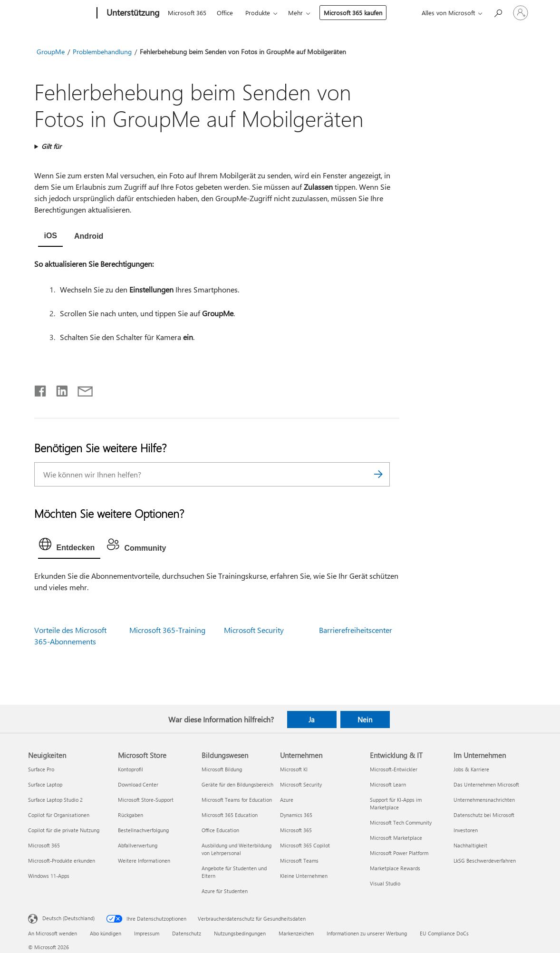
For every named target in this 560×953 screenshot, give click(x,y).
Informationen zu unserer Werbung (367, 933)
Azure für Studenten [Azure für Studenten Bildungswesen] (225, 891)
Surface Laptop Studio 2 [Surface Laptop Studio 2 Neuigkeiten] (55, 800)
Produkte (258, 13)
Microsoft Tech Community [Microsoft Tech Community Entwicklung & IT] (401, 822)
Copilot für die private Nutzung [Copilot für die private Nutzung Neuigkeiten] (64, 830)
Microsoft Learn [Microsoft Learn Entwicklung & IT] (388, 784)
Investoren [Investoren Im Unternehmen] (466, 830)
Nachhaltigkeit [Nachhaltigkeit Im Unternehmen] (470, 845)
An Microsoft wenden (53, 933)
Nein (365, 720)
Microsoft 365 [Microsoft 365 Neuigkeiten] (44, 845)
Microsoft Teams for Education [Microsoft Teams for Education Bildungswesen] (237, 800)
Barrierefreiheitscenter (356, 630)
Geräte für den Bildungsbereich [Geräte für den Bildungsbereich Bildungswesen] (237, 784)
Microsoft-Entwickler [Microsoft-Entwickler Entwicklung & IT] (394, 769)
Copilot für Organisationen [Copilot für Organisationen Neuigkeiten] (59, 815)
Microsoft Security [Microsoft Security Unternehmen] (301, 784)
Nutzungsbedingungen (240, 933)
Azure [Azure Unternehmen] (287, 800)
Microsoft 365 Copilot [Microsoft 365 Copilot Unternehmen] (305, 845)
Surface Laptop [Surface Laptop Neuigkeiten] (45, 784)
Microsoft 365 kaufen (353, 13)
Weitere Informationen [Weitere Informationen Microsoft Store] (144, 861)
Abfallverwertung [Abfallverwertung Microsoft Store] (138, 845)
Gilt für (51, 146)
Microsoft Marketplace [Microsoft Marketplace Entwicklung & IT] (396, 838)
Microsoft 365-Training (167, 630)
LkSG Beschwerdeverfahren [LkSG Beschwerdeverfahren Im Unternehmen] (485, 861)
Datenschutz (187, 933)
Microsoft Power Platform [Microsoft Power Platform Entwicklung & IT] (399, 853)
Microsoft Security (254, 630)
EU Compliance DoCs (444, 933)
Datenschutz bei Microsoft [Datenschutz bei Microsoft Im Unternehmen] (484, 815)
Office (225, 13)
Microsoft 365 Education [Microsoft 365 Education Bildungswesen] (230, 815)
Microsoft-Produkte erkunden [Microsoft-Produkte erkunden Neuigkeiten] (62, 861)
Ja (312, 720)
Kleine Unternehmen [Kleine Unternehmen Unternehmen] (304, 876)
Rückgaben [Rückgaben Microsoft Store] (130, 815)
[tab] (50, 237)
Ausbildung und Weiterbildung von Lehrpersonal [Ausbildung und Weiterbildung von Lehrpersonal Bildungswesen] (237, 849)
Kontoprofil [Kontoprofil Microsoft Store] (130, 769)
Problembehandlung (102, 52)
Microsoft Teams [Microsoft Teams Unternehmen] (299, 861)
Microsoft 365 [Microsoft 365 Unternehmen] (296, 830)
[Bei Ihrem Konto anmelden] (521, 13)
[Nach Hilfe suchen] (498, 12)
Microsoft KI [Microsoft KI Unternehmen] (294, 769)
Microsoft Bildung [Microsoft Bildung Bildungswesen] (222, 769)
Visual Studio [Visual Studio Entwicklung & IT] (385, 883)
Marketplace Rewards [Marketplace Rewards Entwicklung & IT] (395, 868)
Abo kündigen (106, 933)
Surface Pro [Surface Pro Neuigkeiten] (41, 769)
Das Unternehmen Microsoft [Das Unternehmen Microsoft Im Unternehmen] (486, 784)
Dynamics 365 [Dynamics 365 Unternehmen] (296, 815)
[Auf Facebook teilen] (41, 389)
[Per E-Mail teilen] (81, 389)
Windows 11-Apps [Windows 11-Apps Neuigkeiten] (49, 876)
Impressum (147, 933)
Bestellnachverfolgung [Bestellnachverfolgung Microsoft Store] (143, 830)
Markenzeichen (296, 933)
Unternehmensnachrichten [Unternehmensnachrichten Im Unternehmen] (484, 800)
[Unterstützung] (132, 13)
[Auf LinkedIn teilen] (58, 389)
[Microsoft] (61, 13)
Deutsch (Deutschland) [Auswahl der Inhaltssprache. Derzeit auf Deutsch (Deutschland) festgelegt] (68, 918)
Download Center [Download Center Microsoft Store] (138, 784)
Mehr (295, 13)
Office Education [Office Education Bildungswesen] (220, 830)
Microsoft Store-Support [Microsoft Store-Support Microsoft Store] (146, 800)
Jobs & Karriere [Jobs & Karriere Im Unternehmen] (471, 769)
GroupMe (51, 52)
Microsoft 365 (187, 13)
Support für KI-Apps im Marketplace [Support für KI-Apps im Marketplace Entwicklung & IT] (396, 803)
